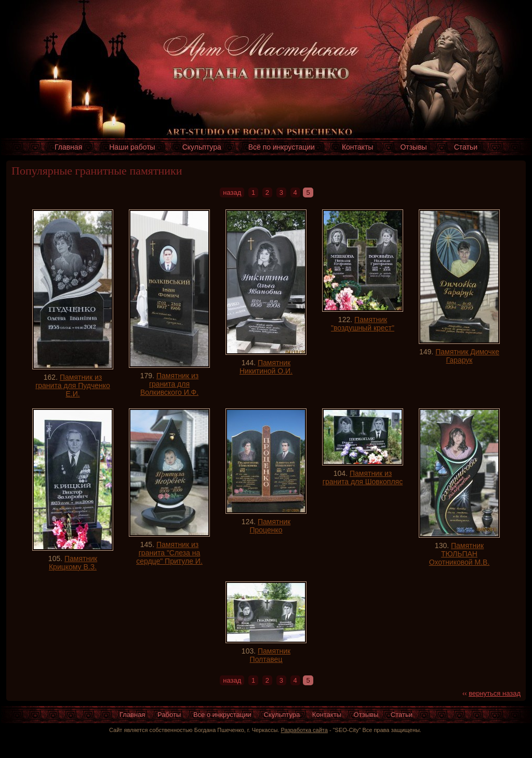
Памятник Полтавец (270, 655)
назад (232, 192)
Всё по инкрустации (282, 147)
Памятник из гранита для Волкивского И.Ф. (169, 384)
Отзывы (413, 147)
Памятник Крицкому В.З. (73, 563)
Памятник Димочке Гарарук (467, 356)
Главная (68, 147)
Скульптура (202, 147)
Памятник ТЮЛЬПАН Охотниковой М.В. (460, 554)
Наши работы (132, 147)
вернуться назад (495, 693)
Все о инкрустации (222, 715)
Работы (169, 715)
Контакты (357, 147)
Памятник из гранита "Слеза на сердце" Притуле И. (169, 553)
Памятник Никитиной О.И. (266, 367)
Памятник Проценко (270, 526)
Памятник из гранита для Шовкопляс (363, 477)
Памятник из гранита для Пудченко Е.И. (73, 385)
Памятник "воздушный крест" (363, 324)
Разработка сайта (304, 730)
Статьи (466, 147)
